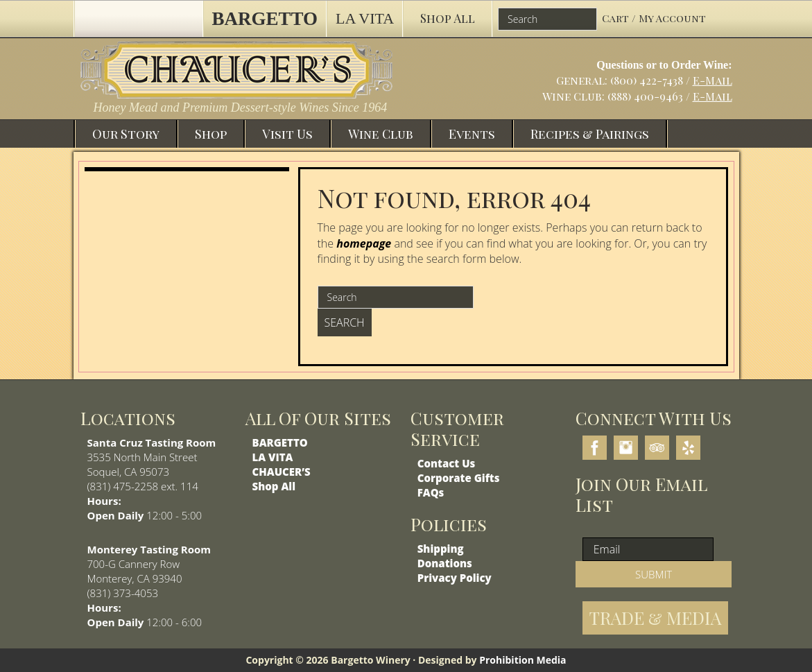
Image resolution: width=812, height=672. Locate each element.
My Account (672, 18)
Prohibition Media (522, 660)
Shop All (274, 486)
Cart (617, 18)
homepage (364, 243)
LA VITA (273, 457)
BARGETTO (280, 442)
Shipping (441, 549)
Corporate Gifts (459, 478)
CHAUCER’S (282, 472)
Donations (445, 563)
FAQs (431, 492)
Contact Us (447, 463)
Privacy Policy (455, 578)
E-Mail (712, 80)
